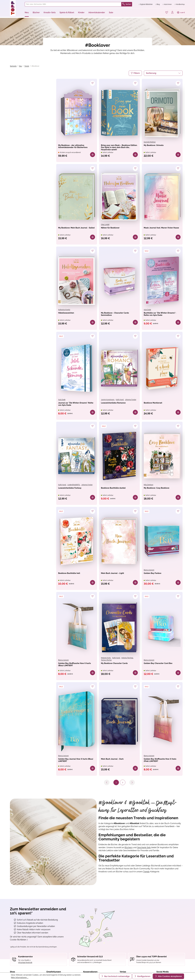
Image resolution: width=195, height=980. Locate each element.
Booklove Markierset (156, 404)
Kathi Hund (120, 400)
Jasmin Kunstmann (108, 400)
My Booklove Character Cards (119, 666)
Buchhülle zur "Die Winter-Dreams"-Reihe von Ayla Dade (161, 315)
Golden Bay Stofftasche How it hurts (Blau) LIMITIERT (76, 668)
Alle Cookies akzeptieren (170, 976)
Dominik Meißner (150, 141)
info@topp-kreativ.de (25, 966)
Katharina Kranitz (64, 310)
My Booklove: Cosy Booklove (161, 490)
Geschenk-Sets (144, 851)
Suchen (127, 4)
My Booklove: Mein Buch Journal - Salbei (73, 230)
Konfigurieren (144, 976)
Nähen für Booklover (113, 228)
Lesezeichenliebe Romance (117, 404)
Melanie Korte (106, 660)
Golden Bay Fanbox (155, 575)
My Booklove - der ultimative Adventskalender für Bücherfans (75, 147)
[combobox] (73, 4)
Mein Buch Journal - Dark (116, 762)
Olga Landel (105, 224)
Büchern (129, 851)
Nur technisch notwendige (117, 976)
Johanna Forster (131, 400)
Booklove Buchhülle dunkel (117, 490)
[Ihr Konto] (172, 13)
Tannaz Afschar (106, 662)
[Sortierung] (163, 73)
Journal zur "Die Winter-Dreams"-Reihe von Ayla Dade (76, 406)
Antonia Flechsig (127, 660)
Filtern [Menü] (135, 73)
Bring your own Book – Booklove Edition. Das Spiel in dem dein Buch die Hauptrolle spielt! (119, 147)
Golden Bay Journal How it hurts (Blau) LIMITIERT (74, 764)
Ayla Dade (147, 310)
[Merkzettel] (165, 12)
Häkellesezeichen (69, 314)
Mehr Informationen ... (20, 978)
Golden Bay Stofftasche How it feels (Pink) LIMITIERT (162, 764)
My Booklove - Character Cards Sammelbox (116, 315)
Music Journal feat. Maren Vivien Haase (159, 230)
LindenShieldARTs (74, 486)
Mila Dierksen (148, 486)
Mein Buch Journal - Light (116, 575)
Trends (146, 875)
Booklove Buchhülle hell (73, 575)
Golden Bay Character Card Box (160, 668)
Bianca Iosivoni (149, 572)
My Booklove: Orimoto (157, 145)
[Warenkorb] (181, 13)
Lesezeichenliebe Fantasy (73, 490)
